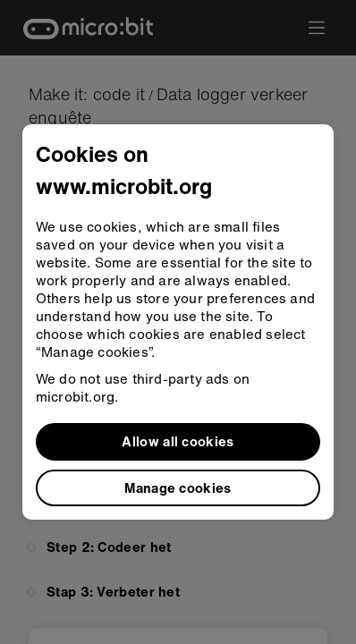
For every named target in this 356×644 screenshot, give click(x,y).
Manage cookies (178, 487)
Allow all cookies (178, 441)
